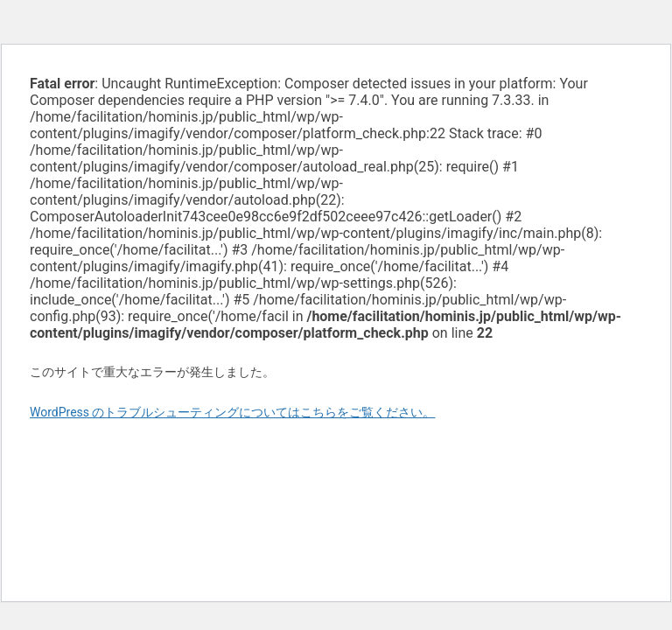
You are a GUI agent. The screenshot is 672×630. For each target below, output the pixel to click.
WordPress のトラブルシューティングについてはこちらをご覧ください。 (233, 412)
